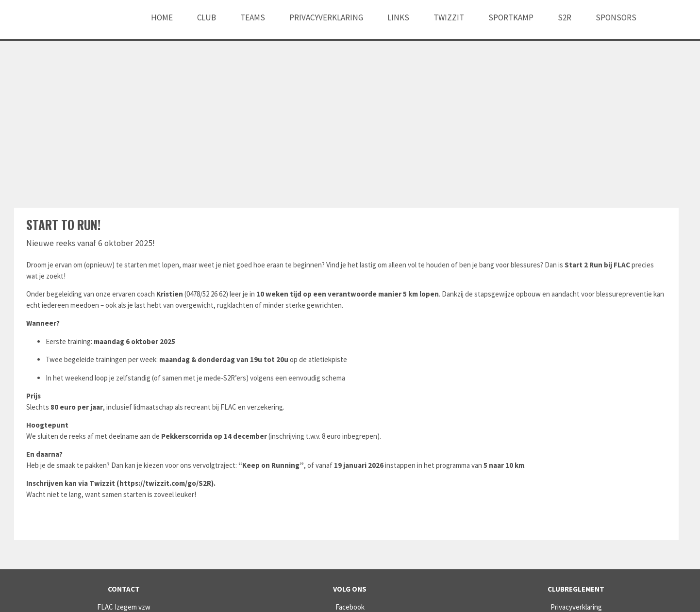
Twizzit (449, 17)
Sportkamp (511, 17)
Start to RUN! (63, 224)
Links (398, 17)
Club (207, 17)
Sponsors (616, 17)
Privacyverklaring (326, 17)
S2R (565, 17)
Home (162, 17)
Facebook (350, 607)
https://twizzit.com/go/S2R (165, 483)
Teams (253, 17)
